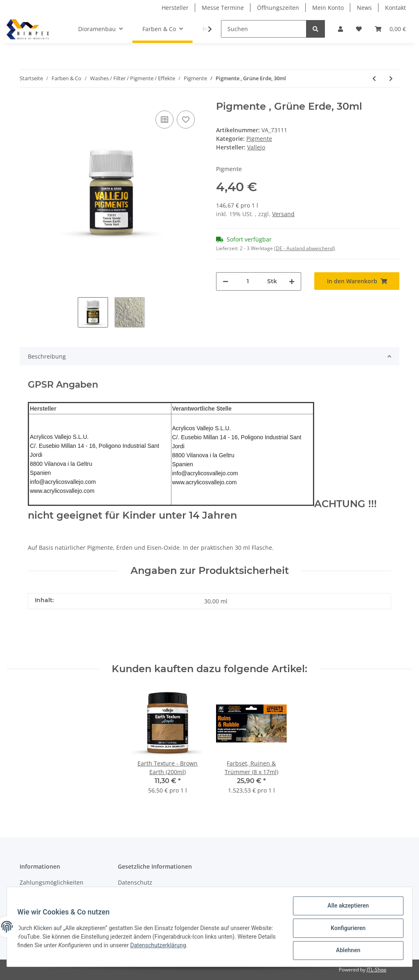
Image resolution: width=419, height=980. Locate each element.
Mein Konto (328, 8)
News (364, 8)
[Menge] (248, 281)
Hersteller (175, 8)
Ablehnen (345, 951)
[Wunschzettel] (359, 29)
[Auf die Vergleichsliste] (164, 120)
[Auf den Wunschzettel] (186, 120)
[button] (340, 29)
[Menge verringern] (225, 281)
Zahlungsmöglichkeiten (52, 882)
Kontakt (395, 8)
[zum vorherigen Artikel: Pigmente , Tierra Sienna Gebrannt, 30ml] (374, 78)
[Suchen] (264, 29)
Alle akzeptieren (345, 908)
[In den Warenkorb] (357, 281)
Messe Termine (223, 8)
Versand (283, 214)
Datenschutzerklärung (200, 947)
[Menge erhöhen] (292, 281)
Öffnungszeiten (278, 8)
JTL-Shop (376, 970)
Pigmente (259, 139)
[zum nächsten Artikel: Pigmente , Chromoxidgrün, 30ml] (391, 78)
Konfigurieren (345, 930)
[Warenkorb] (390, 29)
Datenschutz (135, 882)
